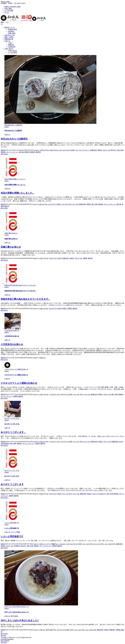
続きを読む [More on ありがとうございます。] (4, 445)
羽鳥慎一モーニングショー (10, 152)
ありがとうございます (12, 471)
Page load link (5, 641)
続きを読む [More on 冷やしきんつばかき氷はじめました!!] (4, 634)
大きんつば (106, 150)
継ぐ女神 (120, 150)
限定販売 (32, 152)
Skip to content (5, 2)
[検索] (2, 24)
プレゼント (86, 150)
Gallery (7, 127)
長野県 (26, 152)
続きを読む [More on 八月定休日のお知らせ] (4, 360)
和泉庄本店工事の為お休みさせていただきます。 (21, 285)
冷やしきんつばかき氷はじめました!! (17, 607)
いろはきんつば (54, 394)
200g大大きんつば (56, 150)
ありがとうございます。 (13, 418)
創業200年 (94, 150)
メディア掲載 (15, 532)
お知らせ (7, 135)
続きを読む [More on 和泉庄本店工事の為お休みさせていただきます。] (4, 310)
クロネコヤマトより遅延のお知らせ (16, 369)
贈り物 (21, 152)
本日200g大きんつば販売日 (13, 125)
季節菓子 (112, 630)
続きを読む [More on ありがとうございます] (4, 498)
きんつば (78, 150)
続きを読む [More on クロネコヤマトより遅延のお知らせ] (4, 398)
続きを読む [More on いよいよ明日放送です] (4, 548)
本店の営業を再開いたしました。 (15, 179)
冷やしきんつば (73, 204)
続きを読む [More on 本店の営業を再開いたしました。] (4, 208)
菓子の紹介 (15, 616)
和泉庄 (3, 150)
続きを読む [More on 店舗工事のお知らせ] (4, 260)
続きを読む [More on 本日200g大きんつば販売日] (4, 154)
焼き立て (114, 150)
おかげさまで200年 (69, 150)
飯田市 (38, 152)
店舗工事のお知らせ (11, 233)
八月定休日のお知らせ (12, 331)
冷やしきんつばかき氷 (108, 544)
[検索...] (14, 22)
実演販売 (17, 546)
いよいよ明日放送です (12, 523)
